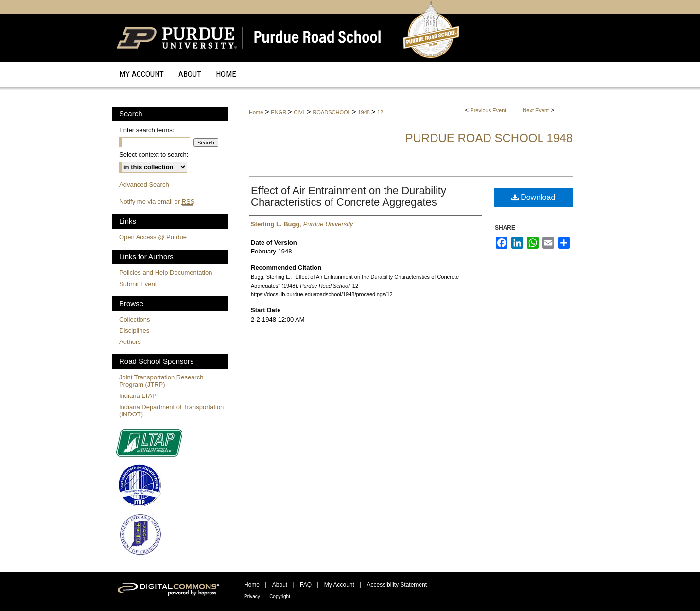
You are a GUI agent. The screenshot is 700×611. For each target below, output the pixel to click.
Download (534, 197)
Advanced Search (144, 185)
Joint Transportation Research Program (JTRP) (161, 381)
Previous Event (488, 110)
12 (380, 112)
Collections (135, 319)
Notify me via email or (157, 202)
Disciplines (134, 331)
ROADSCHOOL (332, 112)
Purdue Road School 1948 (489, 138)
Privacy (252, 597)
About (280, 585)
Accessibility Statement (397, 585)
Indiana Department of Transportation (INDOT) (171, 411)
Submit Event (138, 284)
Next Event (536, 110)
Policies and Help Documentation (166, 273)
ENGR (279, 112)
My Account (339, 585)
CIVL (300, 112)
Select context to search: (154, 154)
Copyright (280, 597)
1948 (365, 112)
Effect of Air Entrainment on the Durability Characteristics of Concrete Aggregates (349, 196)
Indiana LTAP (138, 396)
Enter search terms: (147, 130)
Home (256, 112)
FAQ (306, 585)
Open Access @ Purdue (153, 237)
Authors (130, 342)
